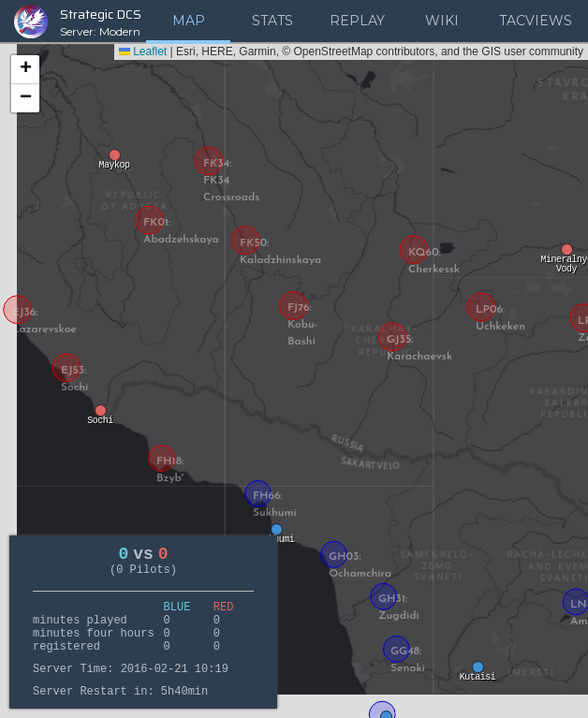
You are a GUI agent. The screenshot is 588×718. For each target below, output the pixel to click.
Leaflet (143, 51)
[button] (114, 161)
